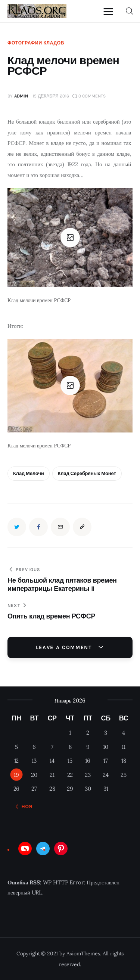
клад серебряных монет (87, 473)
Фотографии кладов (36, 43)
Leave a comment (65, 647)
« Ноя (25, 807)
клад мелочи (29, 473)
